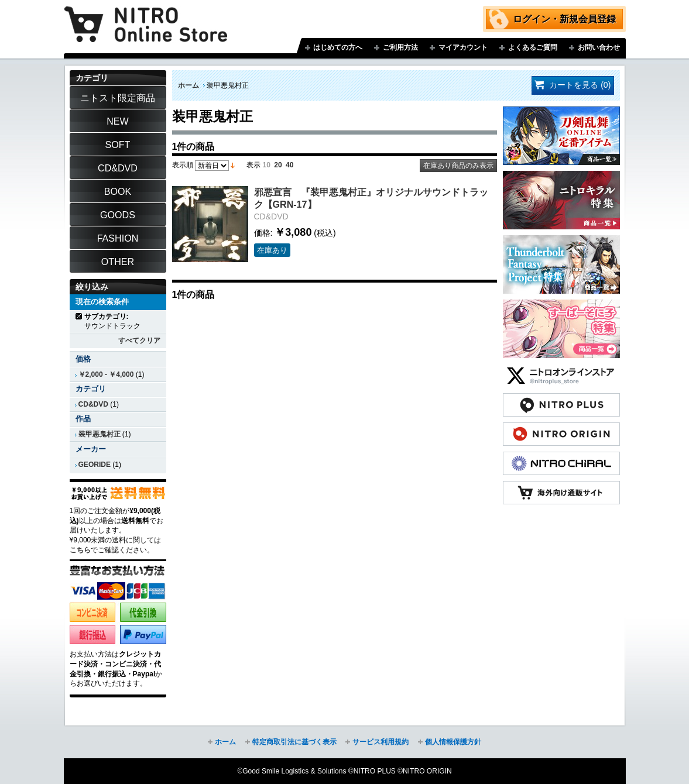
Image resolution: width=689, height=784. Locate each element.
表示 (253, 165)
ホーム (188, 85)
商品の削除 (79, 316)
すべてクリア (139, 341)
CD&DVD (93, 404)
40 (289, 165)
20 (278, 165)
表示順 (183, 165)
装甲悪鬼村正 (100, 434)
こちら (80, 550)
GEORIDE (95, 465)
